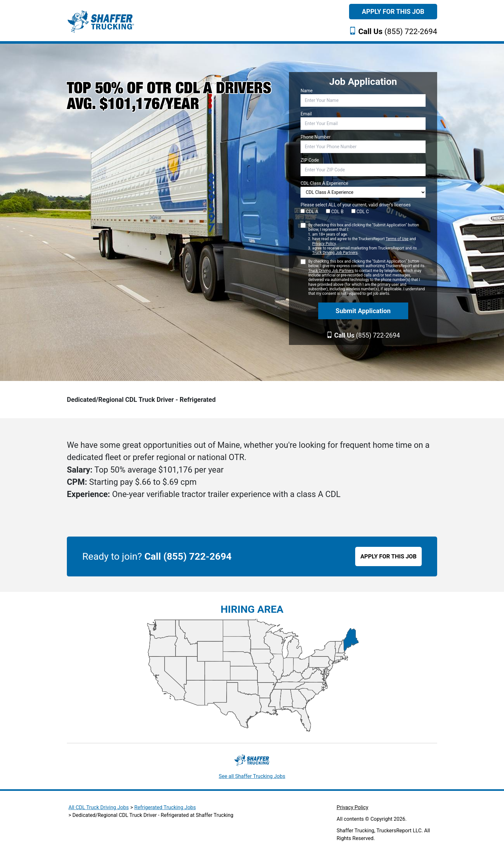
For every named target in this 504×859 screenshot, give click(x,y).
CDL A (309, 212)
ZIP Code (310, 160)
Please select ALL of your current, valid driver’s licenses (355, 205)
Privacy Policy (324, 244)
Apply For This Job (393, 12)
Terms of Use (397, 239)
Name (306, 91)
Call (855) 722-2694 (188, 556)
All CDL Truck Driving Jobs (99, 807)
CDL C (360, 212)
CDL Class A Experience (324, 183)
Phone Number (315, 137)
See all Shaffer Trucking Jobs (252, 776)
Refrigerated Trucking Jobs (165, 807)
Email (306, 114)
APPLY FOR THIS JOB (388, 556)
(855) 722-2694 (398, 32)
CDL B (335, 212)
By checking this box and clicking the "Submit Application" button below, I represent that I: (367, 239)
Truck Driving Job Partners (335, 253)
